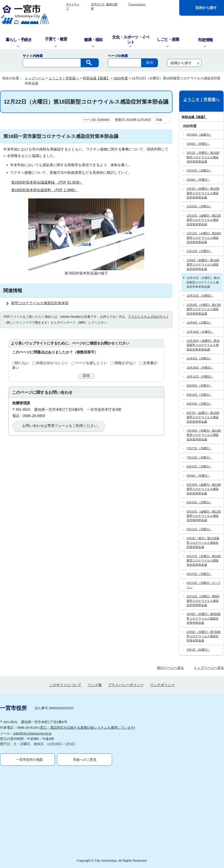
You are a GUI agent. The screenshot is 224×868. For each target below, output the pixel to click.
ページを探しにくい (91, 363)
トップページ (35, 78)
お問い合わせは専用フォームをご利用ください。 (62, 426)
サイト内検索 (33, 56)
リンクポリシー (162, 685)
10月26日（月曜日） (200, 368)
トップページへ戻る (209, 668)
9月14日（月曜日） (199, 395)
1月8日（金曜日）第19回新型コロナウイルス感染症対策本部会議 (203, 265)
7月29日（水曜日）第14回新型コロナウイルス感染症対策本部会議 (204, 435)
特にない (22, 363)
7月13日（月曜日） (199, 458)
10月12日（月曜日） (200, 377)
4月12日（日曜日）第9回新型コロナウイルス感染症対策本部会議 (203, 601)
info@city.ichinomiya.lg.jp (32, 733)
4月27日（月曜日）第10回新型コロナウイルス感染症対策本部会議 (204, 561)
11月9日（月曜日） (199, 358)
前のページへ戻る (170, 668)
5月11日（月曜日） (199, 529)
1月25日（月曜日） (199, 206)
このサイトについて (65, 685)
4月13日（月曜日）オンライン (204, 585)
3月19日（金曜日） (199, 135)
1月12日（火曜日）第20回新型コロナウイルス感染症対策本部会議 (204, 238)
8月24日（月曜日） (199, 404)
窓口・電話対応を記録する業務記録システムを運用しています (87, 728)
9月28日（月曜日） (199, 386)
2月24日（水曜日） (199, 171)
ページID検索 (118, 56)
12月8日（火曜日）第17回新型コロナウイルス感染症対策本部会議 (204, 309)
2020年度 (121, 78)
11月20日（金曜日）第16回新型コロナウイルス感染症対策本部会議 (203, 345)
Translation (137, 4)
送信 (86, 375)
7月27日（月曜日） (199, 448)
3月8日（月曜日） (198, 144)
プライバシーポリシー (126, 685)
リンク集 (95, 685)
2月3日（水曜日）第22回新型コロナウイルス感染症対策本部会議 (203, 193)
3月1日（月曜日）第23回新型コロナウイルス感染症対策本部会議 (203, 157)
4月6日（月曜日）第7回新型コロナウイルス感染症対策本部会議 (204, 636)
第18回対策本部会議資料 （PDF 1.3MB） (46, 190)
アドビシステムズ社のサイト (149, 317)
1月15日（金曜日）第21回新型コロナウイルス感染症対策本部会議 (204, 220)
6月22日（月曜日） (199, 467)
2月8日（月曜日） (198, 180)
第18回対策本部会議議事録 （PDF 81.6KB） (49, 182)
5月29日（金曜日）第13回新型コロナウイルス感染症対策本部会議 (204, 489)
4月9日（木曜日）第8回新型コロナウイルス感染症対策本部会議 (204, 618)
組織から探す (181, 63)
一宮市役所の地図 (29, 760)
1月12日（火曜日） (199, 251)
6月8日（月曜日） (198, 476)
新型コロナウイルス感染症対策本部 (40, 303)
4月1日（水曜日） (198, 650)
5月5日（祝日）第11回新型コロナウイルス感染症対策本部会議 (203, 543)
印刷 (159, 120)
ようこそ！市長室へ (64, 78)
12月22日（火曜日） (200, 296)
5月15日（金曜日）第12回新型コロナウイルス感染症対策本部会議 (204, 516)
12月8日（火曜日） (199, 323)
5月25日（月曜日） (199, 502)
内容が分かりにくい (52, 363)
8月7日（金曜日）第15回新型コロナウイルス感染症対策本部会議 (203, 417)
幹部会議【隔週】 (96, 78)
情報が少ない (125, 363)
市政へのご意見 (85, 760)
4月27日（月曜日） (199, 574)
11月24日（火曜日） (200, 332)
